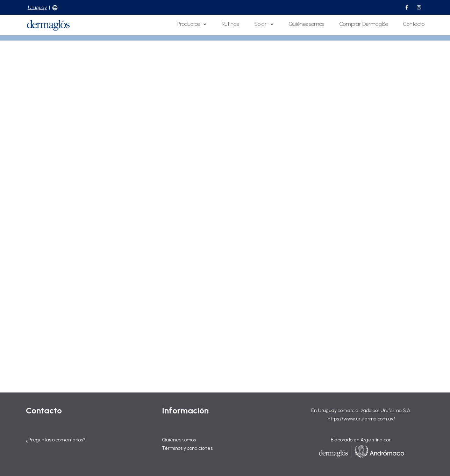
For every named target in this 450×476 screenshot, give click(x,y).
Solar (264, 24)
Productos (192, 24)
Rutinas (230, 24)
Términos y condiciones (187, 448)
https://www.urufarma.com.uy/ (361, 419)
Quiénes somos (306, 24)
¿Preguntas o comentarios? (56, 440)
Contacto (414, 24)
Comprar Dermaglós (364, 24)
